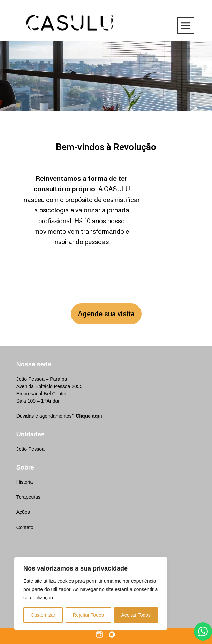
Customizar (43, 615)
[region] (91, 593)
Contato (25, 527)
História (25, 482)
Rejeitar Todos (88, 615)
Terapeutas (28, 497)
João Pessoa (31, 449)
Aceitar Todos (136, 615)
